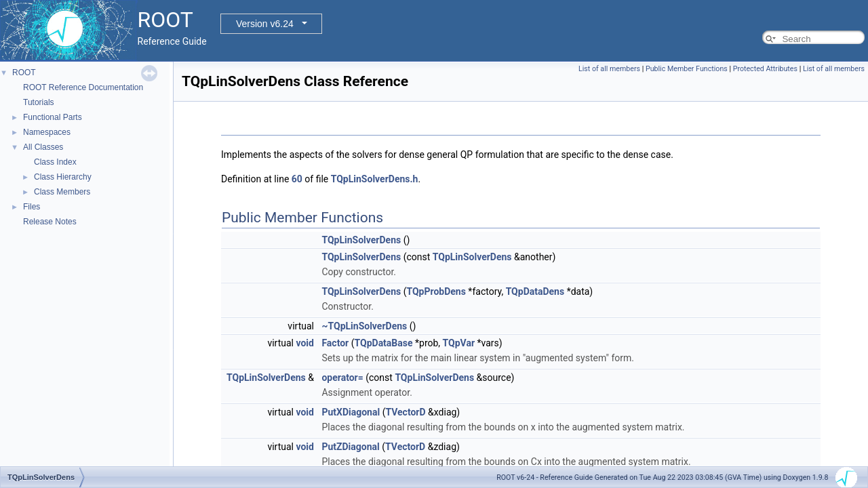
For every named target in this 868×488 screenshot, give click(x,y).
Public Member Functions (687, 69)
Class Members (62, 192)
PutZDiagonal (350, 447)
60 (297, 179)
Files (32, 207)
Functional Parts (53, 117)
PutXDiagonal (351, 412)
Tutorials (39, 102)
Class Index (55, 162)
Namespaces (47, 132)
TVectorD (405, 412)
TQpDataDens (535, 291)
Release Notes (50, 222)
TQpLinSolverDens (361, 240)
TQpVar (459, 343)
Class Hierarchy (63, 177)
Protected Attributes (765, 69)
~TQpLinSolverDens (364, 326)
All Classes (43, 147)
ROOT (24, 73)
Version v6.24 (265, 24)
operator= (342, 378)
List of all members (609, 69)
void (304, 343)
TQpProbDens (436, 291)
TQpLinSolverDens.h (375, 179)
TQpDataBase (384, 343)
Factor (335, 343)
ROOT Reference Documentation (83, 87)
